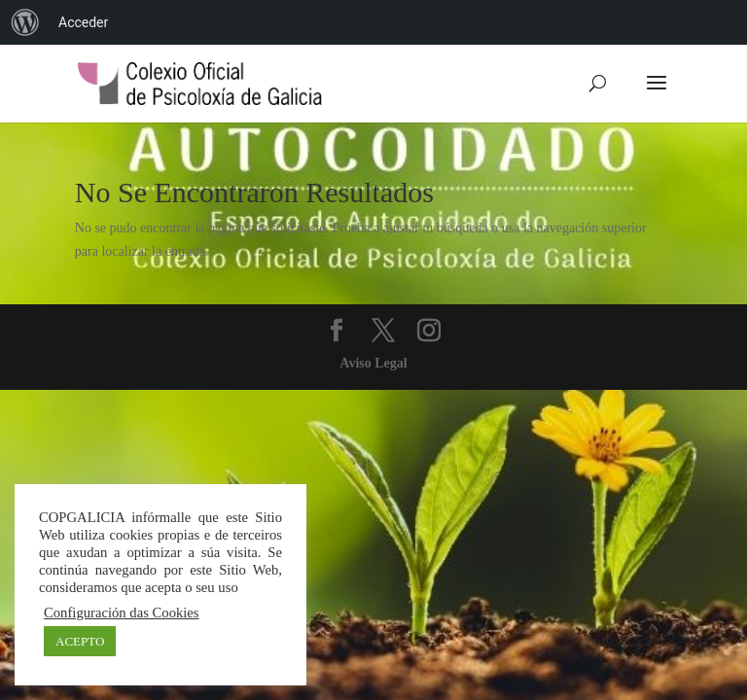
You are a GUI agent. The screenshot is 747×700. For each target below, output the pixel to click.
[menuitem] (25, 22)
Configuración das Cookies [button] (122, 612)
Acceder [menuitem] (83, 22)
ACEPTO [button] (80, 641)
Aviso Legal (373, 363)
